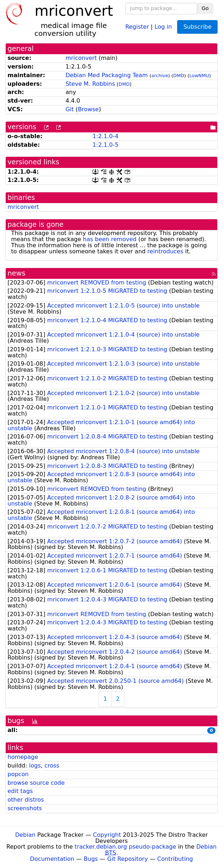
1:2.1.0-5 (105, 145)
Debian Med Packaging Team (107, 75)
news (16, 273)
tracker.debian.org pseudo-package (125, 847)
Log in (163, 26)
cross (52, 766)
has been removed (110, 239)
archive (160, 76)
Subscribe (197, 27)
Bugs (91, 859)
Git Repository (127, 859)
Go (205, 8)
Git (70, 109)
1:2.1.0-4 (105, 136)
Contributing (175, 859)
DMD (179, 76)
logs (35, 766)
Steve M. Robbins (90, 84)
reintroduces (165, 251)
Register (137, 26)
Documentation (52, 859)
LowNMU (199, 76)
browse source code (36, 783)
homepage (23, 757)
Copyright (107, 835)
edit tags (20, 791)
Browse (88, 109)
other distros (26, 800)
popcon (18, 774)
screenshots (25, 808)
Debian (25, 835)
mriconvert (81, 58)
